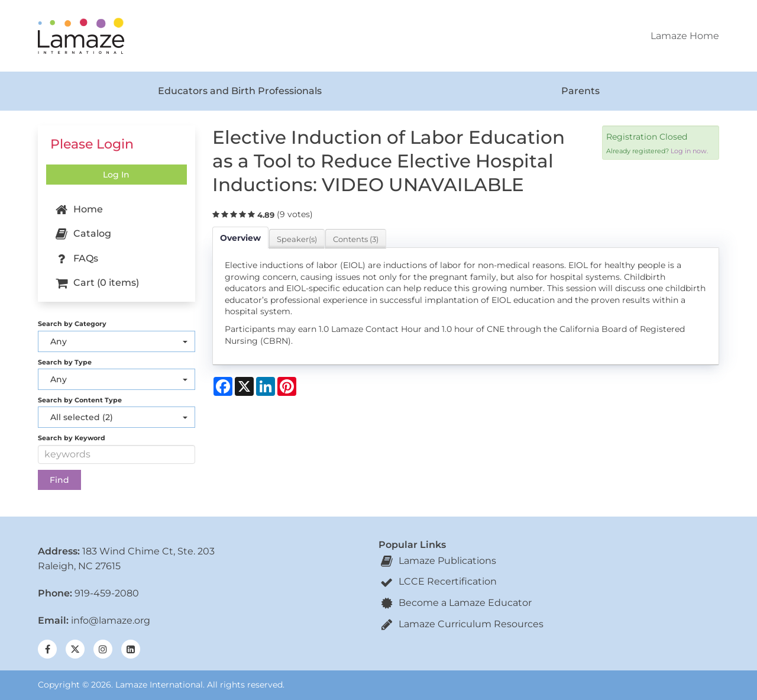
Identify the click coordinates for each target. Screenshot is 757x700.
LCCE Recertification (438, 581)
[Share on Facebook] (223, 386)
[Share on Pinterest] (287, 386)
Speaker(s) (297, 239)
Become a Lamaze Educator (455, 603)
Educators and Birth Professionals (240, 91)
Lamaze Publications (437, 561)
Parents (580, 91)
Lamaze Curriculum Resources (461, 624)
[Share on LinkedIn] (266, 386)
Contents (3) (356, 239)
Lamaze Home (685, 36)
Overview (240, 238)
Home (78, 210)
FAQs (76, 259)
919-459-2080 (107, 593)
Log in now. (689, 151)
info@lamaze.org (111, 620)
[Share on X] (244, 386)
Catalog (82, 234)
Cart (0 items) (96, 283)
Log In (116, 175)
